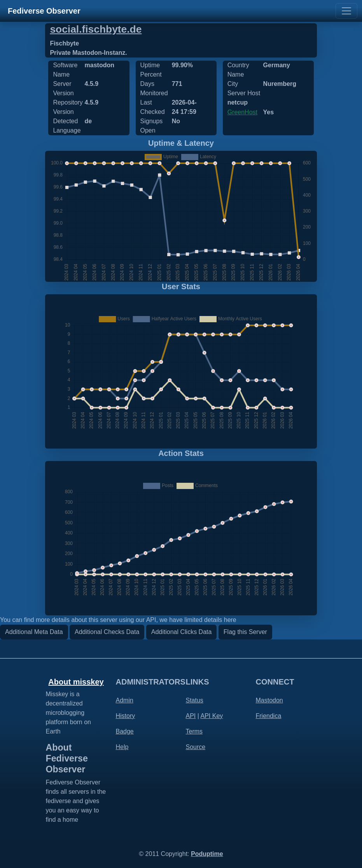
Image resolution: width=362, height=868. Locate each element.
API (191, 716)
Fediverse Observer (44, 11)
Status (195, 700)
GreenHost (242, 112)
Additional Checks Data (107, 632)
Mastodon (269, 700)
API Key (212, 716)
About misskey (76, 682)
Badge (125, 731)
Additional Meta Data (34, 632)
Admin (125, 700)
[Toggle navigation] (346, 11)
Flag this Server (245, 632)
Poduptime (207, 854)
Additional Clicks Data (182, 632)
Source (196, 747)
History (126, 716)
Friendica (269, 716)
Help (122, 747)
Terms (194, 731)
